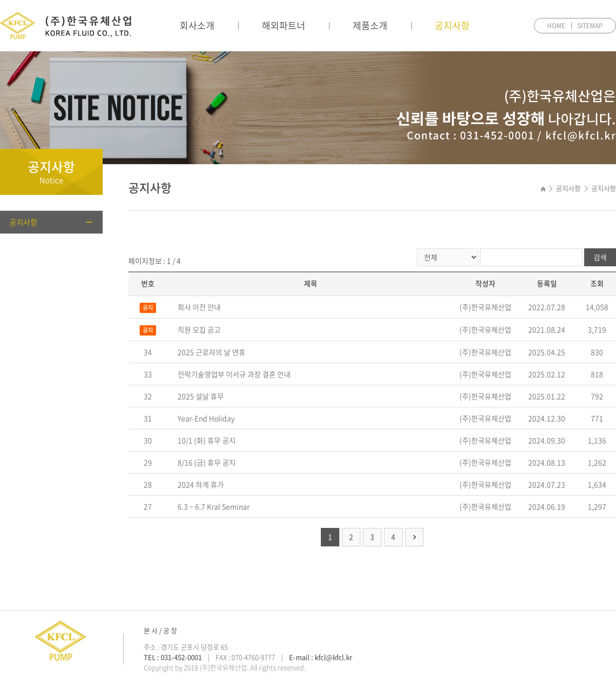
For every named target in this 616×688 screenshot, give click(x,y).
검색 (600, 257)
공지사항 (452, 25)
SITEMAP (590, 26)
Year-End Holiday (206, 418)
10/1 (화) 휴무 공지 (207, 440)
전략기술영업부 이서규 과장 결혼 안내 (234, 374)
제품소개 (370, 25)
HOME (556, 26)
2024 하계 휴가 (201, 484)
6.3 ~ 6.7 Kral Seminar (214, 506)
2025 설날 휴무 (201, 396)
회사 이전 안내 (199, 307)
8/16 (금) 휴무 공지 (207, 462)
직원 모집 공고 (199, 329)
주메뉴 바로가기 (0, 0)
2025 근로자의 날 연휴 (211, 352)
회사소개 (197, 25)
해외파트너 (284, 25)
